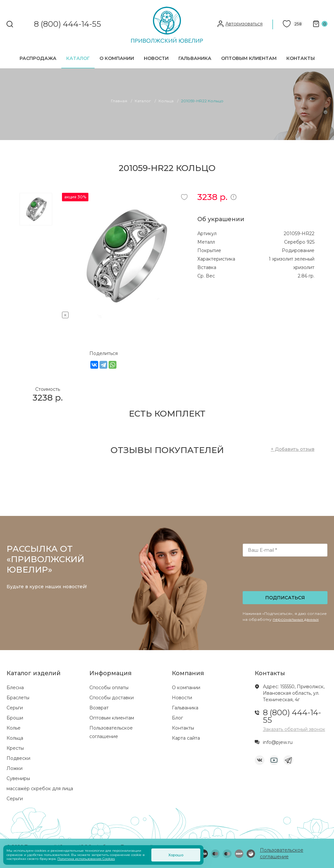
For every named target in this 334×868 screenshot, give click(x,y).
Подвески (18, 758)
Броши (15, 718)
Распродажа (38, 58)
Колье (14, 728)
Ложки (15, 768)
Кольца (15, 738)
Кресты (15, 748)
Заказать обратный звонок (294, 729)
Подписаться (285, 598)
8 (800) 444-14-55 (68, 24)
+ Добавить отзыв (293, 449)
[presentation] (286, 576)
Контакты (301, 58)
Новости (156, 58)
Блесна (15, 688)
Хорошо (176, 855)
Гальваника (195, 58)
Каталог (78, 58)
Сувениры (18, 778)
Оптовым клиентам (249, 58)
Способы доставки (112, 698)
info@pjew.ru (278, 742)
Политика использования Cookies (86, 859)
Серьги (15, 708)
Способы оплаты (109, 688)
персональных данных (296, 619)
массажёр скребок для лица (40, 789)
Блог (177, 718)
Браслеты (18, 698)
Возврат (99, 708)
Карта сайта (186, 738)
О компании (117, 58)
